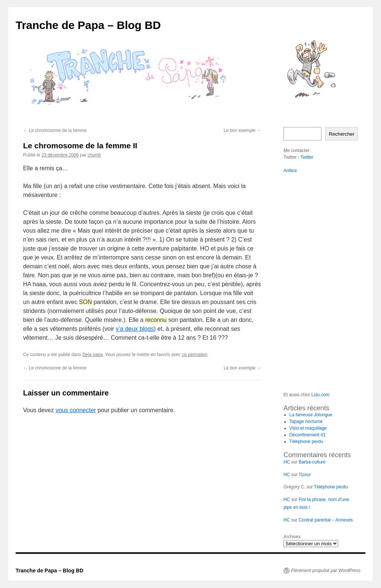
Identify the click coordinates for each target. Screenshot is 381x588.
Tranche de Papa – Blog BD (88, 25)
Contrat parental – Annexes (326, 520)
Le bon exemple (242, 130)
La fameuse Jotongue (311, 415)
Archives (292, 537)
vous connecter (76, 410)
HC (287, 462)
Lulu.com (321, 395)
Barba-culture (312, 462)
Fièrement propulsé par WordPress (326, 571)
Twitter (307, 157)
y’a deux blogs (135, 329)
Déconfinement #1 (308, 435)
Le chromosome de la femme (55, 130)
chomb (94, 155)
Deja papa (92, 355)
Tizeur (305, 475)
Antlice (290, 171)
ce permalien (195, 355)
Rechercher (342, 134)
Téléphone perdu (306, 442)
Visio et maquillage (308, 428)
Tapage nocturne (306, 421)
